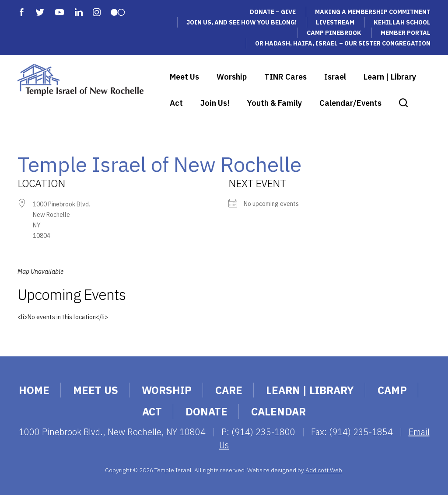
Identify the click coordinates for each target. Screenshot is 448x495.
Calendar (278, 411)
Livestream (335, 22)
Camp (392, 390)
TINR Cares (285, 77)
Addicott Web (324, 470)
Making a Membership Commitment (373, 12)
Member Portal (406, 33)
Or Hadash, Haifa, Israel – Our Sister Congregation (343, 43)
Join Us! (215, 103)
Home (34, 390)
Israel (335, 77)
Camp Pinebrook (334, 33)
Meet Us (184, 77)
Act (176, 103)
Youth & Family (275, 103)
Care (229, 390)
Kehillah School (402, 22)
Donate (206, 411)
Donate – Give (273, 12)
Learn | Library (390, 77)
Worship (232, 77)
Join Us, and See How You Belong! (241, 22)
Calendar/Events (350, 103)
